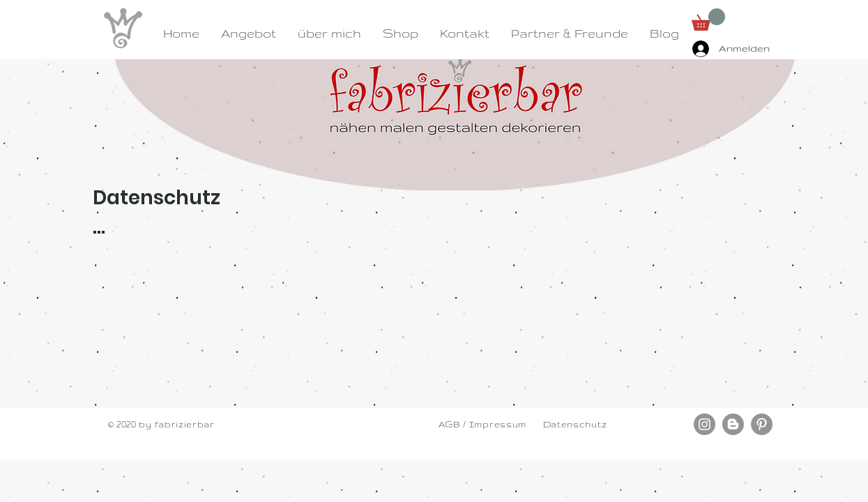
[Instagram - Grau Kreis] (705, 424)
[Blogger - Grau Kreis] (733, 424)
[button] (708, 20)
